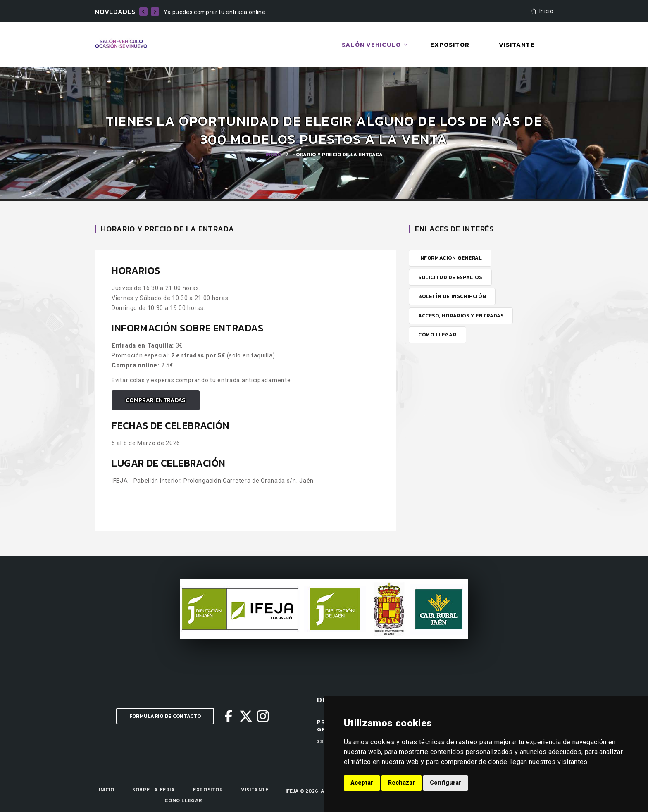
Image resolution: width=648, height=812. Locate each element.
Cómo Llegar (437, 335)
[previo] (143, 12)
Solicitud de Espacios (450, 277)
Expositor (208, 790)
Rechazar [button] (401, 783)
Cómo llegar (183, 800)
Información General (450, 258)
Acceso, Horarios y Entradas (461, 316)
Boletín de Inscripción (452, 296)
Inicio (274, 155)
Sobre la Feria (154, 790)
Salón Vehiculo (371, 45)
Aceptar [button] (362, 783)
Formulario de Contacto (165, 716)
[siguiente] (155, 12)
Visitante (255, 790)
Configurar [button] (445, 783)
